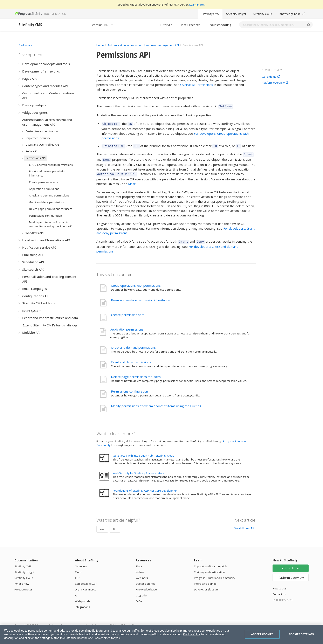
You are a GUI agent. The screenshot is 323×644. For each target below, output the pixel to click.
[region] (161, 634)
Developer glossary (206, 585)
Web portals (83, 597)
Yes (102, 525)
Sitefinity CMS (210, 14)
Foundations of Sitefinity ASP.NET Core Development (146, 486)
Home (100, 45)
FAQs (139, 597)
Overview (81, 562)
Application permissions (127, 325)
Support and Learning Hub (211, 562)
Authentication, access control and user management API (143, 45)
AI (76, 591)
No (115, 525)
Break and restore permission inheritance (140, 296)
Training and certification (209, 568)
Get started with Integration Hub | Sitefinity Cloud (144, 451)
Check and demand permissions (133, 343)
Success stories (146, 579)
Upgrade (141, 591)
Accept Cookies (262, 634)
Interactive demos (205, 579)
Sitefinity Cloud (263, 14)
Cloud (79, 568)
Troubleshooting (220, 25)
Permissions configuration (129, 387)
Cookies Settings (301, 634)
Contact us (279, 590)
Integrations (83, 603)
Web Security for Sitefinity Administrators (139, 469)
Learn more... (197, 5)
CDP (78, 574)
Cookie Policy (192, 634)
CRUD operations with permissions (136, 281)
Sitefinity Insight (236, 14)
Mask (132, 180)
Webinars (142, 574)
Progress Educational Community (215, 574)
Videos (140, 568)
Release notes (23, 585)
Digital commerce (86, 585)
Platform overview (275, 83)
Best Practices (190, 25)
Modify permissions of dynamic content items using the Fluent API (158, 402)
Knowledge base (292, 14)
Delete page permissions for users (136, 372)
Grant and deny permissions (131, 358)
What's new (22, 579)
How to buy (280, 584)
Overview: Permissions (197, 85)
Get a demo (271, 77)
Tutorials (166, 25)
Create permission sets (128, 310)
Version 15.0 (103, 25)
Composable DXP (86, 579)
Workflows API (245, 524)
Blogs (139, 562)
